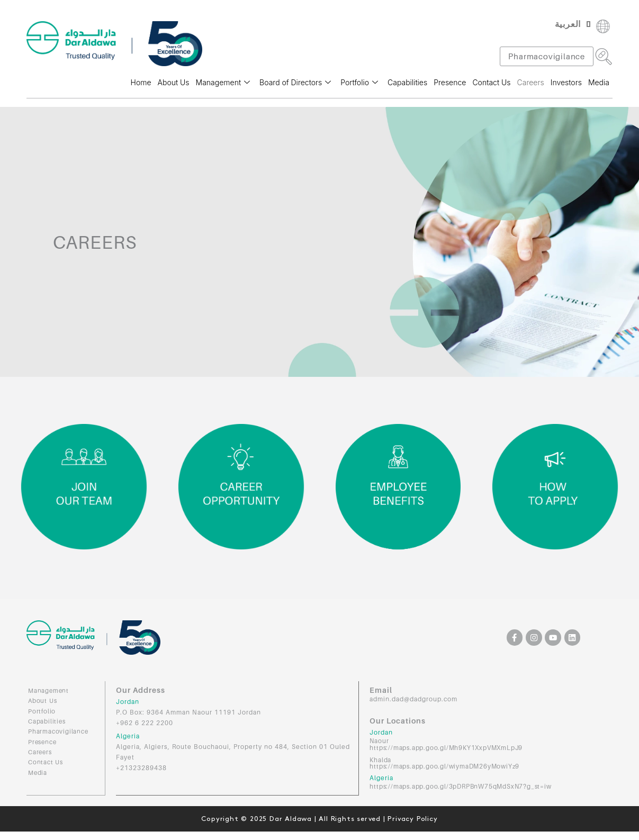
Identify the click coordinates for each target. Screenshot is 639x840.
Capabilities (407, 82)
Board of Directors (295, 82)
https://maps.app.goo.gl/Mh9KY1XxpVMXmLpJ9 (447, 747)
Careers (531, 82)
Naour (379, 741)
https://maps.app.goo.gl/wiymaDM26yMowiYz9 (445, 765)
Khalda (380, 759)
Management (223, 82)
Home (141, 82)
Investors (566, 82)
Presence (450, 82)
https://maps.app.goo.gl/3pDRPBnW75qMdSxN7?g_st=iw (462, 785)
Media (599, 82)
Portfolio (359, 82)
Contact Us (491, 82)
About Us (174, 82)
